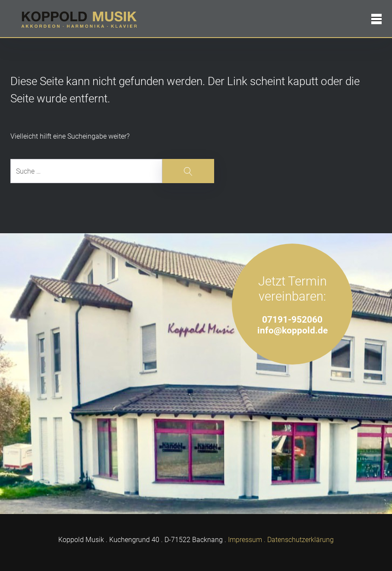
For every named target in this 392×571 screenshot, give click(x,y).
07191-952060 (292, 319)
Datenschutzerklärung (300, 540)
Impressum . (247, 540)
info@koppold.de (292, 330)
